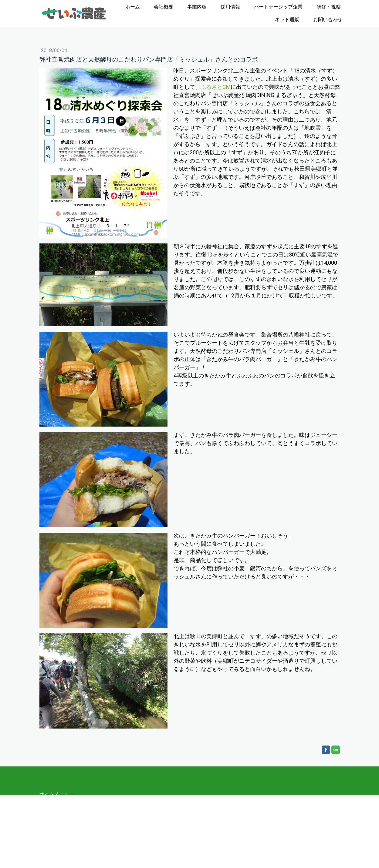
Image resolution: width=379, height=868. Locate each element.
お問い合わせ (328, 20)
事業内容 (197, 7)
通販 (49, 852)
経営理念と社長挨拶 (70, 816)
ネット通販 (287, 20)
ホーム (133, 7)
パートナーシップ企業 (278, 7)
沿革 (53, 823)
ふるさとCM (216, 87)
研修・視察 (329, 7)
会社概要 (164, 7)
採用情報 (230, 7)
